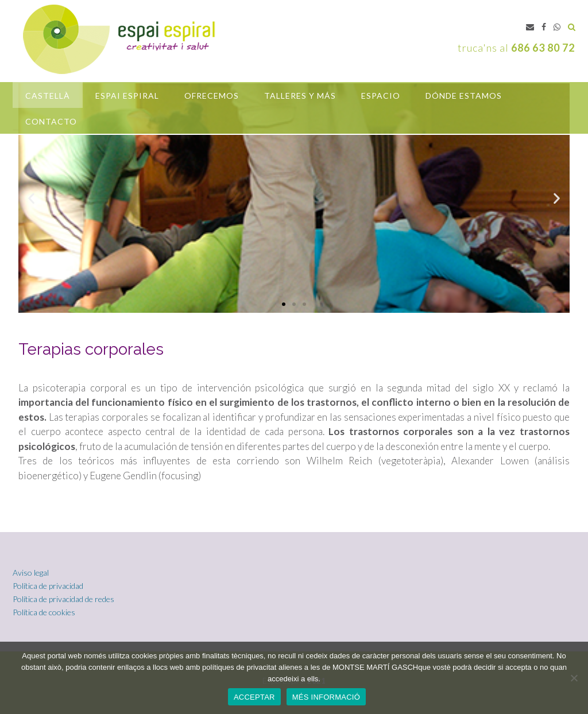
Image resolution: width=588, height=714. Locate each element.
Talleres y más (300, 96)
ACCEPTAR (254, 697)
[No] (574, 678)
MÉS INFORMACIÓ (326, 697)
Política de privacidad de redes (63, 599)
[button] (284, 304)
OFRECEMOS (212, 96)
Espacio (381, 96)
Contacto (51, 121)
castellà (48, 96)
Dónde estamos (464, 96)
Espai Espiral (127, 96)
